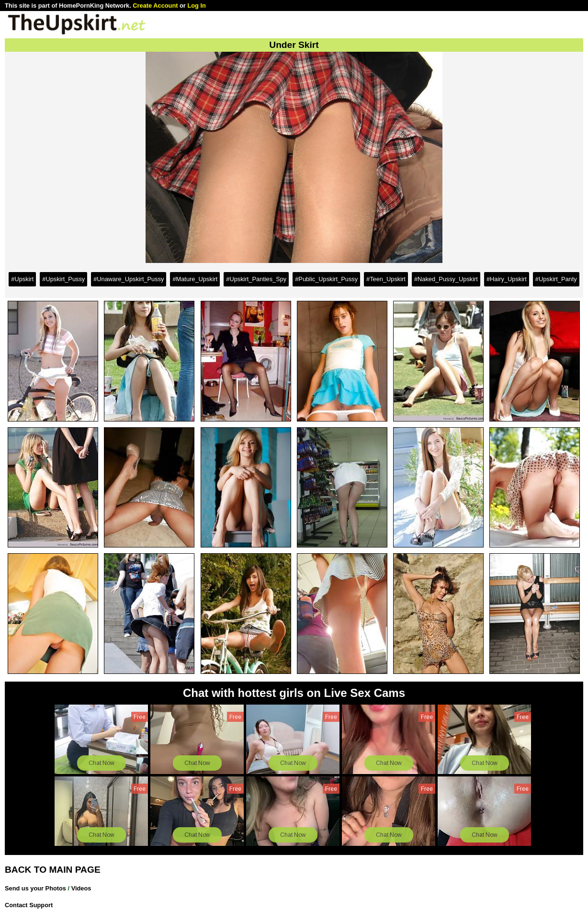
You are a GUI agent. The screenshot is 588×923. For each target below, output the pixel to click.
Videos (81, 888)
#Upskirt (22, 279)
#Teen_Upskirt (386, 279)
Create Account (155, 6)
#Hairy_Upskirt (507, 279)
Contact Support (29, 905)
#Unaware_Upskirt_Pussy (129, 279)
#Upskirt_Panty (556, 279)
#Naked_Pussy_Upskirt (446, 279)
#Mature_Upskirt (195, 279)
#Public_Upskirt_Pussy (326, 279)
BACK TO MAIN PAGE (53, 870)
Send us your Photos (35, 888)
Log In (196, 6)
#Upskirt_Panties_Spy (256, 279)
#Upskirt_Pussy (63, 279)
